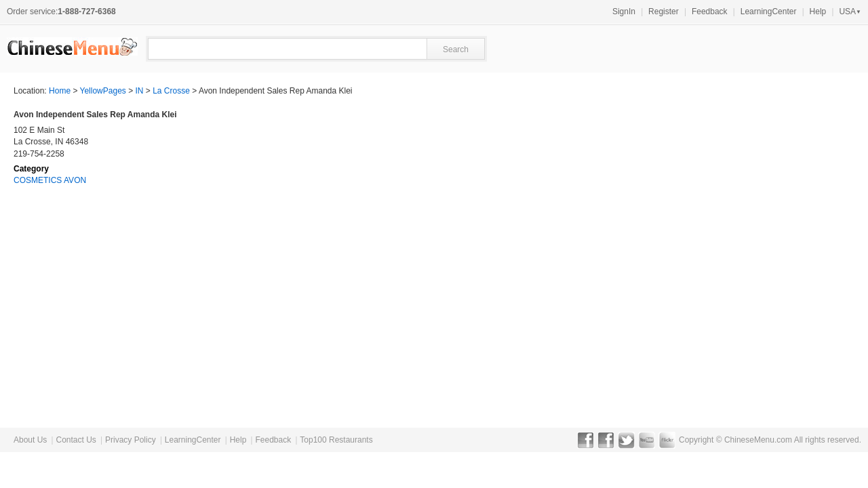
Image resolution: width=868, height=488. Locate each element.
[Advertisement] (753, 194)
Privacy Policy (131, 440)
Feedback (710, 12)
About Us (30, 440)
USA (850, 12)
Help (818, 12)
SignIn (624, 12)
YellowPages (103, 91)
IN (140, 91)
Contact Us (76, 440)
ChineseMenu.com (758, 440)
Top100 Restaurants (336, 440)
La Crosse (171, 91)
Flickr (667, 440)
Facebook (586, 440)
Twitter (626, 440)
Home (60, 91)
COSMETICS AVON (50, 180)
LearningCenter (769, 12)
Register (664, 12)
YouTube (647, 440)
